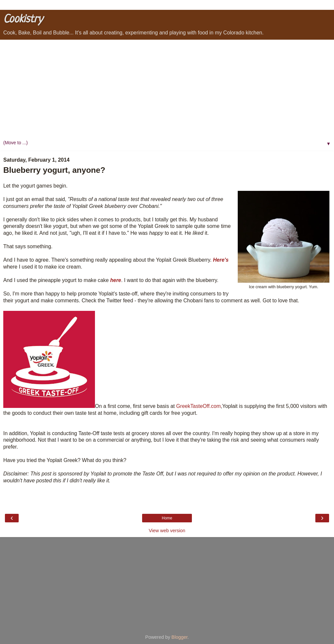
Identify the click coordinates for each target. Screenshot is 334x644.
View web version (167, 531)
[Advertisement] (167, 89)
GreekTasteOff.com (198, 406)
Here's (221, 260)
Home (167, 518)
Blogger (180, 637)
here (115, 280)
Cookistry (23, 20)
